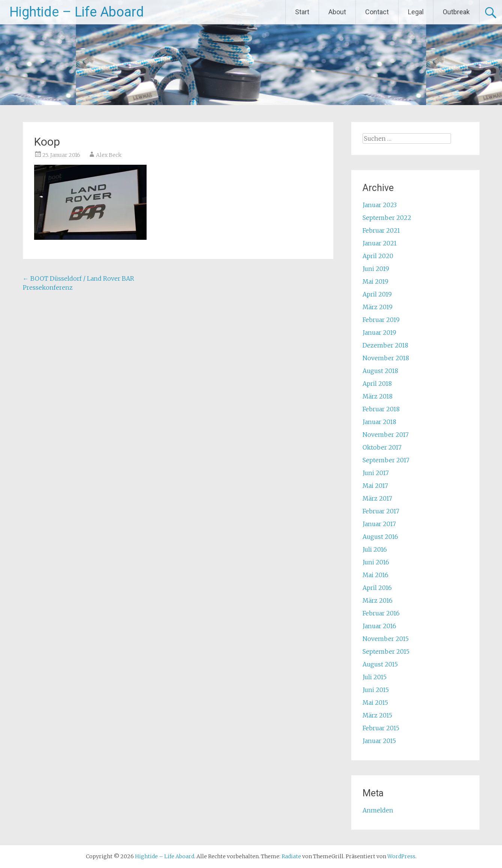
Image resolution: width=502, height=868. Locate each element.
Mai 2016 (375, 575)
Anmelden (378, 810)
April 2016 (377, 588)
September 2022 (387, 218)
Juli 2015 (375, 677)
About (337, 12)
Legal (416, 12)
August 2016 (380, 537)
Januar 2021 (380, 243)
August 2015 (380, 664)
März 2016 (378, 600)
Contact (377, 12)
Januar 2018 (379, 422)
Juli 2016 (375, 549)
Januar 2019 (379, 332)
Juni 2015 (376, 690)
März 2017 (377, 498)
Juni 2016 (376, 562)
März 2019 (378, 307)
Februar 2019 (381, 320)
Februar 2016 (381, 613)
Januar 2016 (379, 626)
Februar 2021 (381, 230)
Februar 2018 (381, 409)
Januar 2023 (380, 205)
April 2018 (377, 384)
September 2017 (386, 460)
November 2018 (386, 358)
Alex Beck (109, 155)
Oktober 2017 (382, 447)
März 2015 (377, 715)
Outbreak (456, 12)
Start (302, 12)
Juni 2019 (376, 269)
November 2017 (386, 435)
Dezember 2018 (385, 345)
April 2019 (377, 294)
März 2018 (378, 396)
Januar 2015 (379, 741)
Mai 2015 (375, 703)
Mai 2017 (375, 486)
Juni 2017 (376, 473)
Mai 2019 (375, 281)
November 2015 (386, 639)
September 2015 (386, 651)
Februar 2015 (381, 728)
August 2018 (380, 371)
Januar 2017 (379, 524)
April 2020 (378, 256)
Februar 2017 (381, 511)
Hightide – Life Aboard (77, 12)
